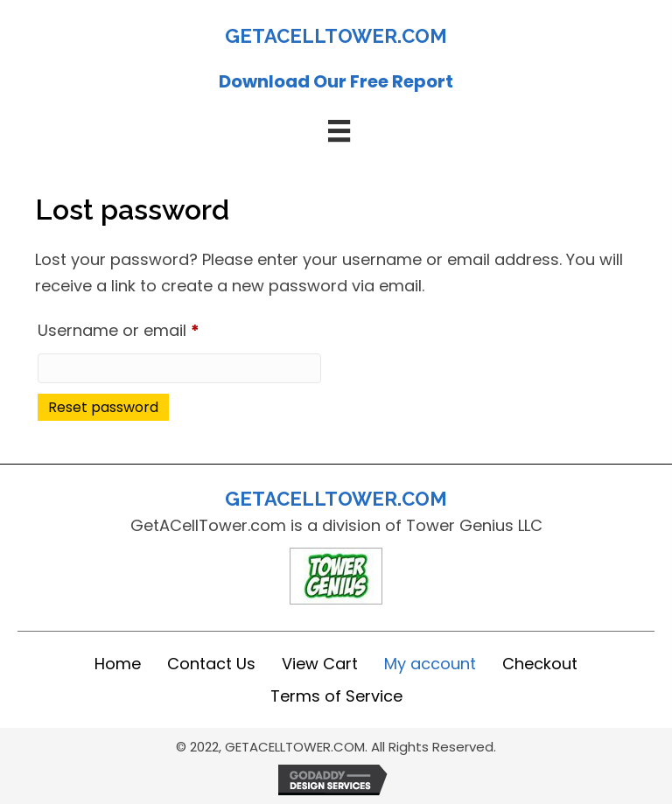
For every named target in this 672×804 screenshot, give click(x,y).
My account (430, 664)
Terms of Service (336, 696)
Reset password (103, 407)
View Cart (320, 664)
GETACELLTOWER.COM (336, 36)
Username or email (153, 328)
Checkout (540, 664)
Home (118, 664)
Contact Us (211, 664)
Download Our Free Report (336, 81)
